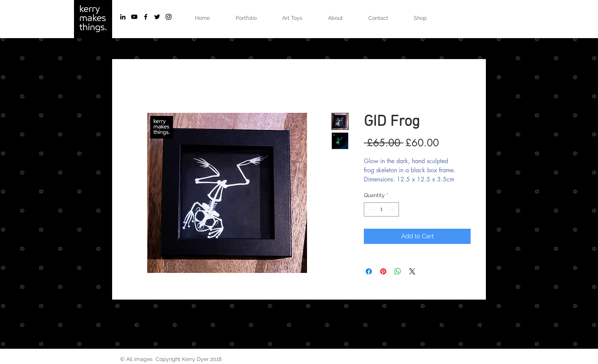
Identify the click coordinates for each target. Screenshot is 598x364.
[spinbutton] (381, 209)
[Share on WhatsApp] (398, 271)
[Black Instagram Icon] (169, 17)
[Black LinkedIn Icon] (123, 17)
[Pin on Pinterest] (383, 271)
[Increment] (393, 209)
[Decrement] (370, 209)
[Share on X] (412, 271)
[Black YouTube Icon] (134, 17)
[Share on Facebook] (369, 271)
